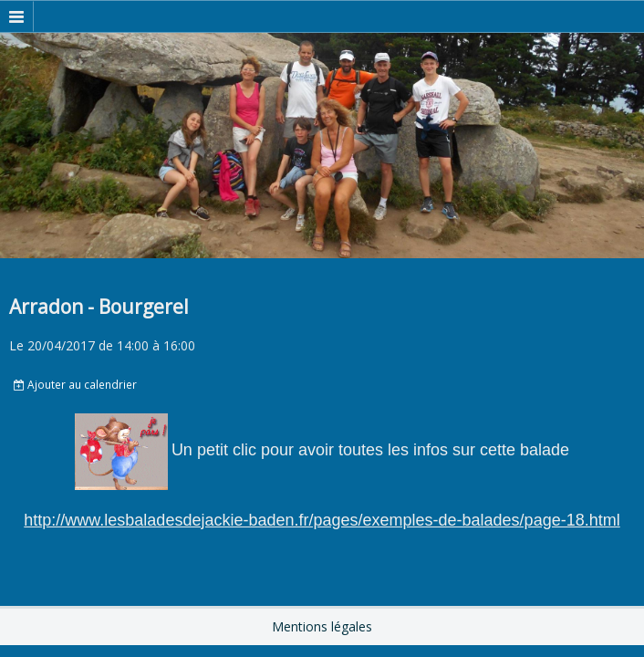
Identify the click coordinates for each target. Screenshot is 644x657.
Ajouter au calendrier (75, 384)
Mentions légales (322, 626)
